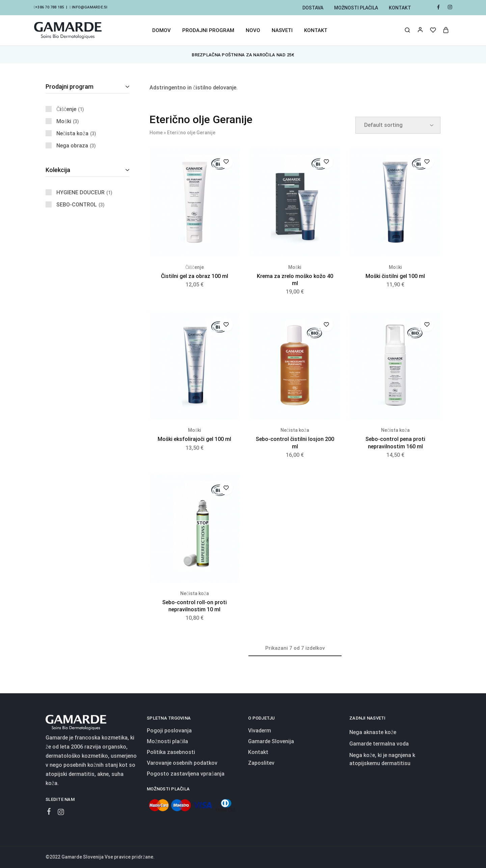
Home (156, 133)
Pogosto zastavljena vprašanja (186, 774)
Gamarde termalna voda (379, 744)
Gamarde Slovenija (271, 741)
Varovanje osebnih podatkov (182, 763)
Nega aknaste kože (373, 732)
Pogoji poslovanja (169, 731)
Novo (253, 30)
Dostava (313, 8)
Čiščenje (195, 267)
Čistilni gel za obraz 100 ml (195, 276)
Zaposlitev (261, 763)
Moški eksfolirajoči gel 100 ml (194, 439)
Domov (161, 30)
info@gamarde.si (89, 7)
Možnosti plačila (356, 8)
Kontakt (400, 8)
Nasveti (282, 30)
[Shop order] (398, 125)
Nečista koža (295, 430)
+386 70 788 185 (49, 7)
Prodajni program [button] (208, 30)
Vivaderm (260, 731)
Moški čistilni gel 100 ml (395, 276)
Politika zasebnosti (171, 752)
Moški (295, 267)
